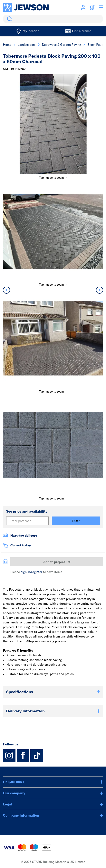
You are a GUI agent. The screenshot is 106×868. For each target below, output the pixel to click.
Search (9, 19)
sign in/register (32, 572)
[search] (53, 19)
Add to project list (57, 562)
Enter (76, 521)
